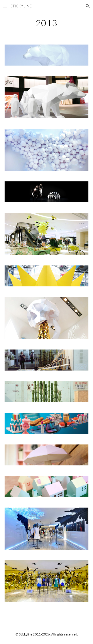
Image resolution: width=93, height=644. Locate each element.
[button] (5, 6)
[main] (47, 23)
